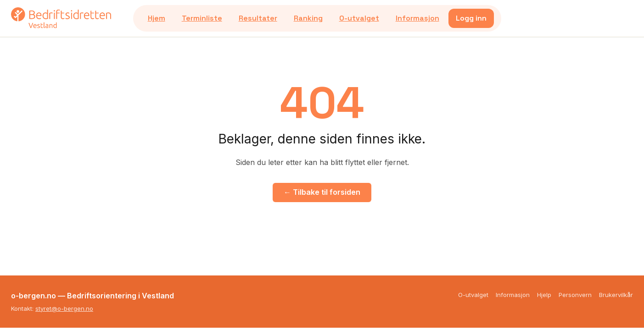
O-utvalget (359, 18)
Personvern (575, 295)
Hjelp (544, 295)
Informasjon (417, 18)
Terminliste (202, 18)
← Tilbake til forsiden (322, 192)
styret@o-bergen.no (64, 308)
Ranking (308, 18)
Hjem (157, 18)
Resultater (258, 18)
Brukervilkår (616, 295)
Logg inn (471, 18)
